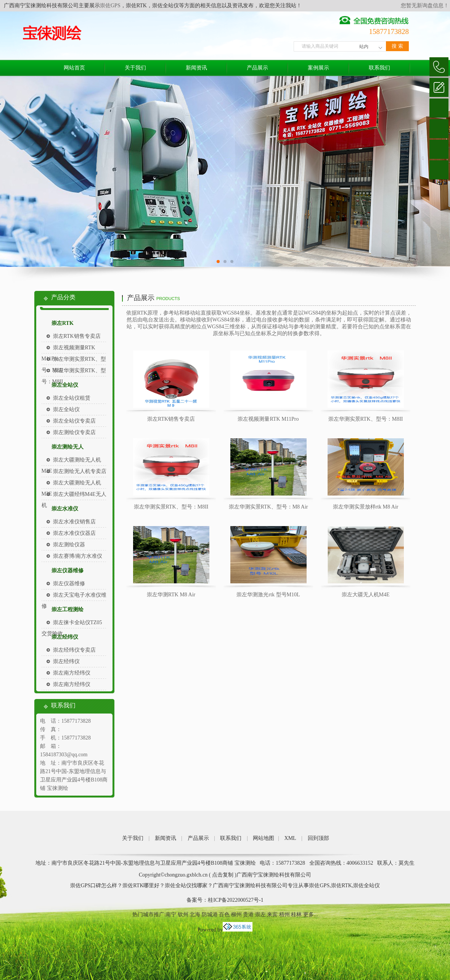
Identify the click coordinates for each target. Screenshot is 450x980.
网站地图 (264, 838)
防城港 (210, 915)
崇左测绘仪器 (69, 545)
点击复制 (223, 875)
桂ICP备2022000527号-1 (235, 900)
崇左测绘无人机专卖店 (80, 471)
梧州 (284, 915)
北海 (195, 915)
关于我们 (135, 68)
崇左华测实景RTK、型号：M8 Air (268, 507)
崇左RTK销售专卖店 (77, 336)
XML (290, 838)
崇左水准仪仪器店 (74, 533)
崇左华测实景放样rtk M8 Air (366, 507)
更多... (311, 915)
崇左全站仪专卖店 (74, 421)
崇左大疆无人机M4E (366, 595)
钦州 (183, 915)
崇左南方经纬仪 (72, 673)
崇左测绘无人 (67, 447)
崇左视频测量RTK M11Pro (268, 419)
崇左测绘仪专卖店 (74, 432)
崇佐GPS (110, 6)
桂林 (296, 915)
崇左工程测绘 (67, 609)
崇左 (260, 915)
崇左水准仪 (65, 509)
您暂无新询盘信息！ (425, 6)
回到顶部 (318, 838)
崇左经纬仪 (65, 637)
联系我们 (379, 68)
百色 (224, 915)
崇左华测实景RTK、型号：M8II (366, 419)
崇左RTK (63, 323)
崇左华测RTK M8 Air (171, 595)
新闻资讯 (196, 68)
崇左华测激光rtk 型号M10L (268, 595)
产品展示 (257, 68)
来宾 (272, 915)
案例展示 (318, 68)
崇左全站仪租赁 (72, 398)
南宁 (171, 915)
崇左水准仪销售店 (74, 522)
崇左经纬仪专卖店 (74, 650)
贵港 (248, 915)
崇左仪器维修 (67, 571)
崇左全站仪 (65, 385)
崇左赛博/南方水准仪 (78, 556)
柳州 (236, 915)
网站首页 (74, 68)
